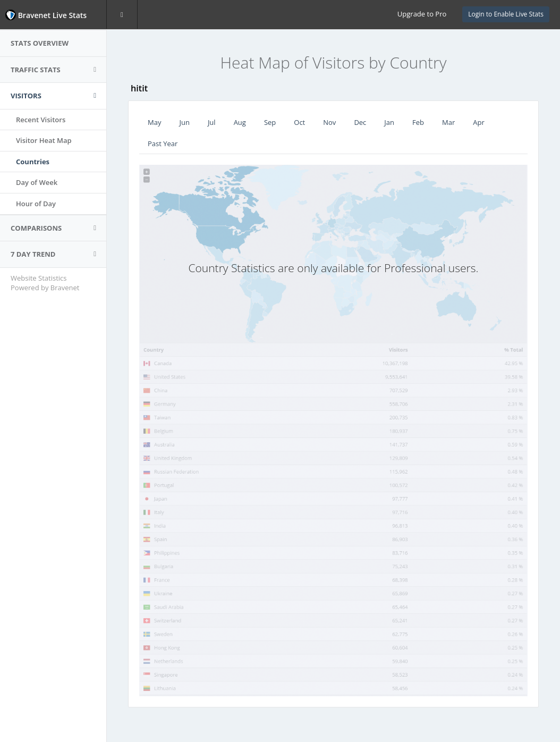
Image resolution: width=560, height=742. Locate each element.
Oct (299, 122)
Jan (389, 122)
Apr (479, 122)
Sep (270, 122)
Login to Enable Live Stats (506, 14)
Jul (212, 122)
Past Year (163, 144)
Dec (360, 122)
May (154, 122)
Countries (33, 162)
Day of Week (37, 182)
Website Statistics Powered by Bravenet (45, 283)
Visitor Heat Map (44, 140)
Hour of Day (36, 204)
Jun (184, 122)
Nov (329, 122)
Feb (418, 122)
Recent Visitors (41, 120)
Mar (448, 122)
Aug (240, 122)
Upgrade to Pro (422, 14)
